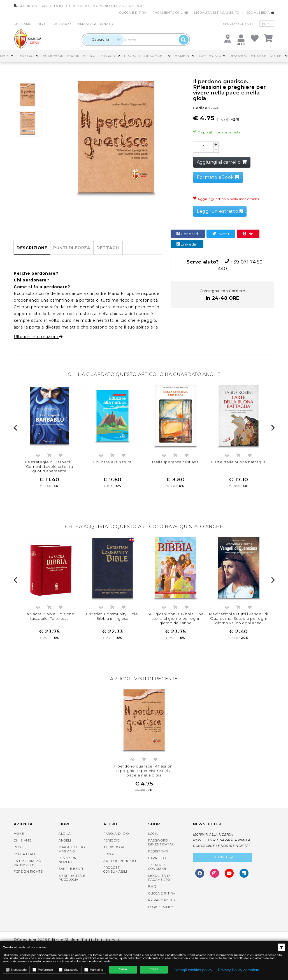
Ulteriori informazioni (38, 337)
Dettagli (108, 248)
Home (19, 834)
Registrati (158, 851)
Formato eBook (218, 177)
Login (153, 834)
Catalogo (62, 24)
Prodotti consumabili (145, 56)
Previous (15, 428)
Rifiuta (154, 969)
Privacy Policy (162, 900)
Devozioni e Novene (70, 860)
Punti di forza (72, 248)
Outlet (277, 56)
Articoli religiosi (99, 56)
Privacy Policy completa (239, 970)
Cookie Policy (161, 907)
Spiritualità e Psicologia (72, 878)
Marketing (94, 970)
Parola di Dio (116, 834)
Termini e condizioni (158, 867)
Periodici (26, 56)
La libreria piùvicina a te (28, 863)
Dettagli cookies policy (193, 970)
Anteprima (38, 456)
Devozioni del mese (248, 56)
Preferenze (43, 970)
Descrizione (32, 248)
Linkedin (187, 244)
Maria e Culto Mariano (72, 849)
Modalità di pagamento (217, 13)
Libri (4, 56)
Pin (248, 234)
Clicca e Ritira (133, 13)
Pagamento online (170, 13)
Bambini (183, 56)
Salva (123, 969)
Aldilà (65, 834)
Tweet (221, 234)
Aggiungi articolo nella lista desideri (227, 199)
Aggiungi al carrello (222, 162)
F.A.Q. (153, 886)
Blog (42, 24)
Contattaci (25, 854)
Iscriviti (222, 858)
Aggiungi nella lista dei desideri (61, 456)
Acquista (50, 456)
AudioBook (53, 56)
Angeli (65, 840)
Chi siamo (23, 24)
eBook (73, 56)
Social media (260, 13)
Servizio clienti (238, 24)
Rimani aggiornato (95, 24)
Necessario (16, 970)
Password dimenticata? (161, 842)
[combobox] (104, 40)
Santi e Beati (71, 869)
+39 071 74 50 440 (222, 265)
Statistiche (69, 970)
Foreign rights (28, 872)
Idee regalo (210, 56)
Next (273, 428)
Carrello (157, 858)
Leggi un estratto (220, 211)
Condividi (188, 234)
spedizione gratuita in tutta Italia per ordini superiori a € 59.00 (79, 6)
